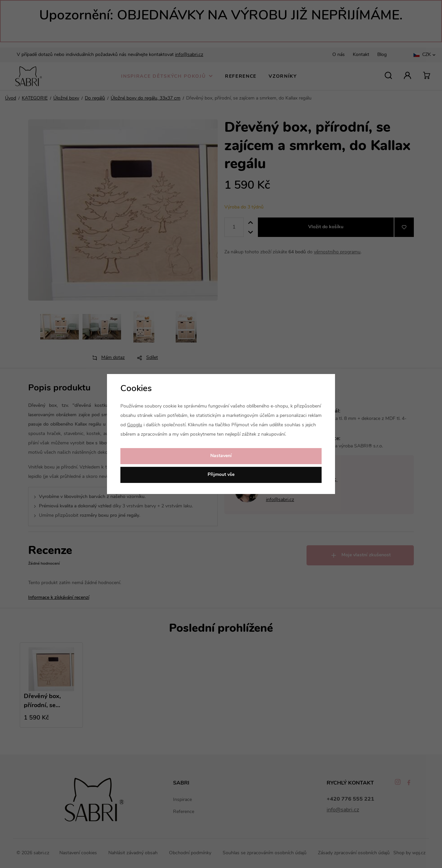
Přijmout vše (221, 475)
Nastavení (221, 456)
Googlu (135, 425)
